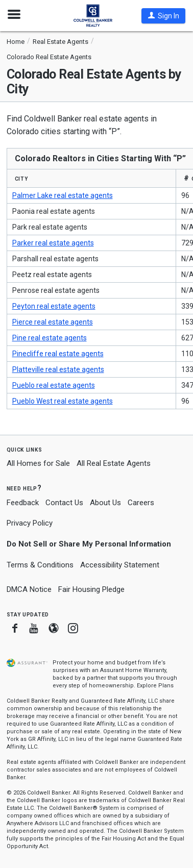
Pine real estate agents (50, 338)
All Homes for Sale (38, 463)
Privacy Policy (30, 523)
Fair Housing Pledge (91, 589)
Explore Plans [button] (155, 686)
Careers (141, 503)
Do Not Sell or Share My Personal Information (89, 544)
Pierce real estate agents (53, 322)
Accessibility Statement (120, 565)
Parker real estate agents (53, 243)
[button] (163, 16)
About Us (105, 503)
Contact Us (64, 503)
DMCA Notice (29, 589)
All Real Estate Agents (114, 463)
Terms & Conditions (40, 565)
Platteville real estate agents (58, 369)
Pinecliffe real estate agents (58, 354)
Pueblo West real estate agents (63, 401)
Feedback (23, 503)
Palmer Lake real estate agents (63, 195)
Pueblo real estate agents (54, 385)
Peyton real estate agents (54, 306)
